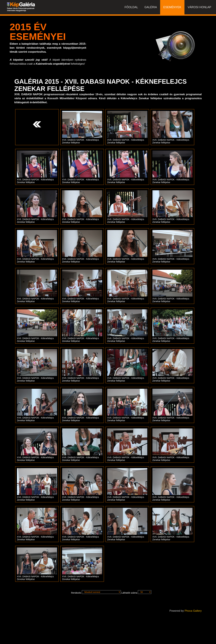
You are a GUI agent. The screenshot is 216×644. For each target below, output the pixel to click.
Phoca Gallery (193, 611)
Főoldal (131, 7)
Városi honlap (199, 7)
